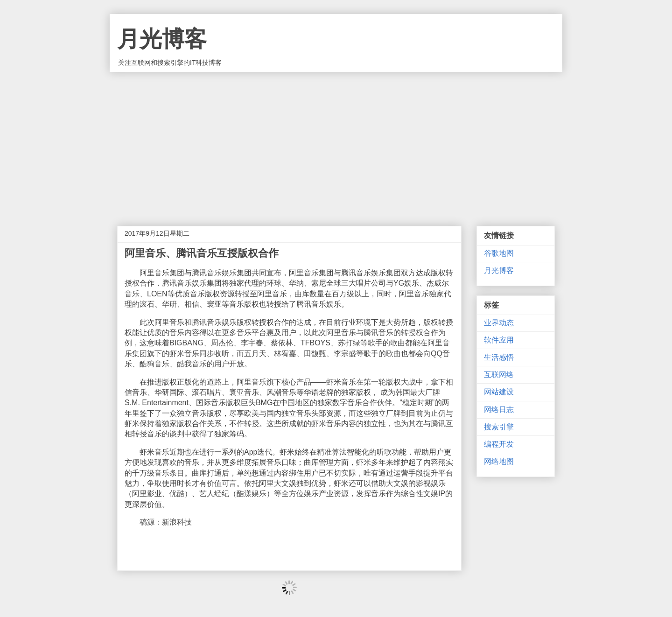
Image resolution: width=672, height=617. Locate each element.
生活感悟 (499, 357)
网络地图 (499, 461)
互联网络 (499, 375)
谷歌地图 (499, 253)
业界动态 (499, 323)
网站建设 (499, 392)
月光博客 (162, 39)
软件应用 (499, 340)
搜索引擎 (499, 427)
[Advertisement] (336, 142)
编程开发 (499, 444)
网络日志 (499, 410)
